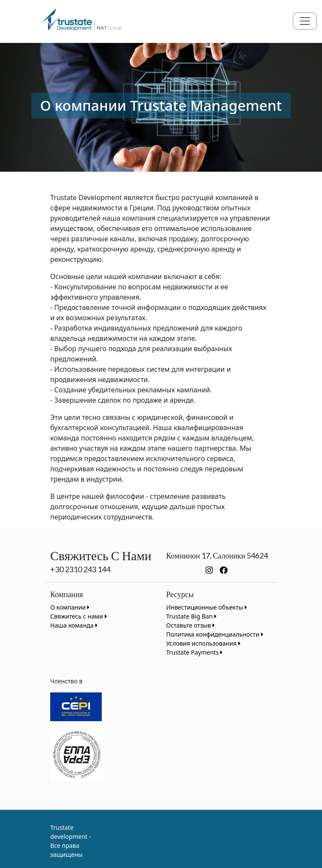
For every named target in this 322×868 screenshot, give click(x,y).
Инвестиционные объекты (207, 607)
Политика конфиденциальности (215, 634)
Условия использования (203, 643)
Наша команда (74, 625)
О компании (70, 607)
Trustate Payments (194, 652)
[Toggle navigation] (305, 21)
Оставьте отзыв (190, 625)
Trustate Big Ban (191, 616)
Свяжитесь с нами (79, 616)
